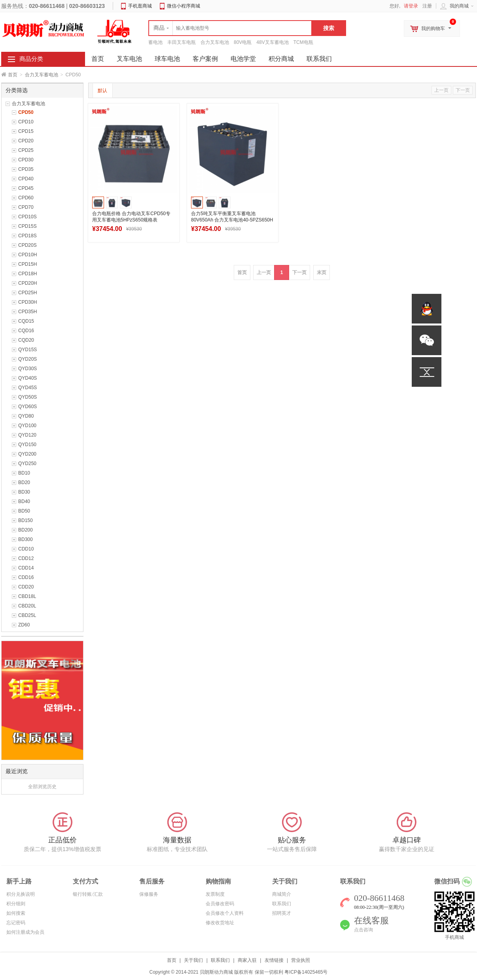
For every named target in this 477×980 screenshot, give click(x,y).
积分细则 (16, 904)
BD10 (24, 473)
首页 (13, 75)
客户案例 (205, 59)
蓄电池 (155, 42)
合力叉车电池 (215, 42)
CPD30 (26, 160)
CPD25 (26, 150)
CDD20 (26, 587)
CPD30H (27, 302)
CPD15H (27, 264)
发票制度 (215, 894)
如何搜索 (16, 913)
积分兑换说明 (21, 894)
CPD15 (26, 131)
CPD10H (27, 255)
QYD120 (27, 435)
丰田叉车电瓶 (182, 42)
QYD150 (27, 445)
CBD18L (27, 596)
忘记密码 (16, 923)
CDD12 (26, 558)
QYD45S (27, 388)
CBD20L (27, 606)
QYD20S (27, 359)
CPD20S (27, 245)
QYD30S (27, 369)
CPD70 (26, 207)
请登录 (411, 6)
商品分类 (31, 59)
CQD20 (26, 340)
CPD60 (26, 198)
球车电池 (167, 59)
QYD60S (27, 407)
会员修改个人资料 (225, 913)
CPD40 (26, 179)
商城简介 (282, 894)
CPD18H (27, 274)
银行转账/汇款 (88, 894)
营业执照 (301, 960)
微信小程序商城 (184, 6)
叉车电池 (129, 59)
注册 (427, 6)
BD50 (24, 511)
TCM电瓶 (303, 42)
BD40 (24, 501)
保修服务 (149, 894)
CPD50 (26, 112)
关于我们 (193, 960)
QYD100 (27, 426)
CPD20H (27, 283)
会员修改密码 (220, 904)
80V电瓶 (243, 42)
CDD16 (26, 577)
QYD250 (27, 464)
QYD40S (27, 378)
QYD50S (27, 397)
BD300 (26, 539)
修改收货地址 (220, 923)
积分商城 (281, 59)
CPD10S (27, 217)
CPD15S (27, 226)
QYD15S (27, 350)
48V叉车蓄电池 (272, 42)
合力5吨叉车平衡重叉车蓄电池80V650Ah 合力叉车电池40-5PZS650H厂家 (232, 220)
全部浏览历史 (42, 787)
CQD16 (26, 331)
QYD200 (27, 454)
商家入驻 (247, 960)
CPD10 (26, 122)
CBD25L (27, 615)
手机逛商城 (140, 6)
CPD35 (26, 169)
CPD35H (27, 312)
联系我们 (319, 59)
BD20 (24, 482)
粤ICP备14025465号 (306, 972)
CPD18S (27, 236)
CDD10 (26, 549)
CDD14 (26, 568)
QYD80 (26, 416)
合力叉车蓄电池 (42, 75)
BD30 (24, 492)
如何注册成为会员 (25, 932)
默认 (102, 91)
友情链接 (274, 960)
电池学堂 (243, 59)
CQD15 (26, 321)
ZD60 (24, 625)
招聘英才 (282, 913)
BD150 (26, 520)
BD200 (26, 530)
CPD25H (27, 293)
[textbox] (230, 28)
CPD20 (26, 141)
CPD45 (26, 188)
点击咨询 (363, 930)
